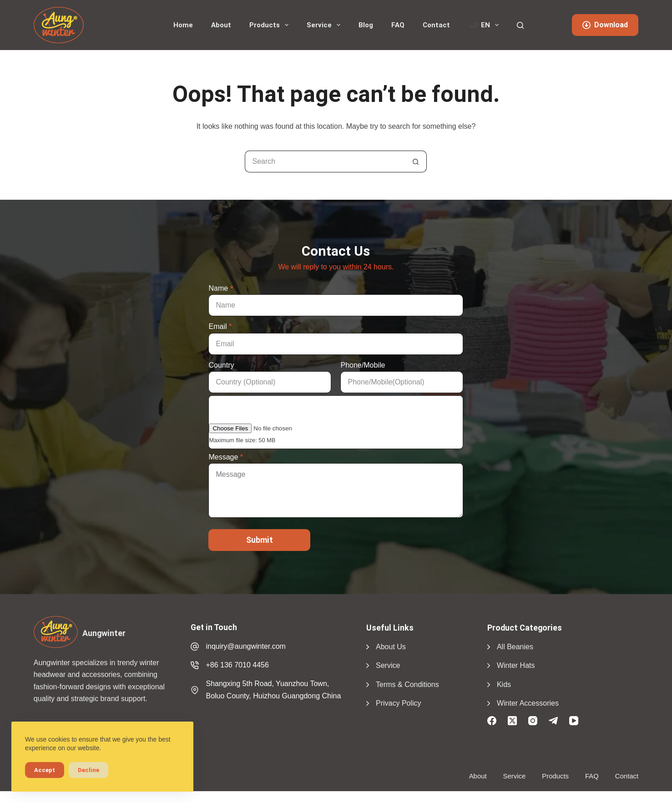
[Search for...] (325, 162)
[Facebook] (492, 721)
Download (605, 25)
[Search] (520, 25)
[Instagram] (533, 721)
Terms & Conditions (407, 684)
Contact (436, 25)
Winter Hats (516, 665)
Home (183, 25)
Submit (260, 540)
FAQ (398, 25)
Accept (45, 770)
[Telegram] (553, 721)
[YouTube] (574, 721)
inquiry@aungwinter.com (245, 646)
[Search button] (416, 162)
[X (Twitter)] (512, 721)
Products (271, 25)
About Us (391, 647)
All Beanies (515, 647)
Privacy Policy (399, 703)
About (221, 25)
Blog (366, 25)
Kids (504, 684)
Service (325, 25)
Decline (88, 770)
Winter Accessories (528, 703)
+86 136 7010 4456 (237, 665)
